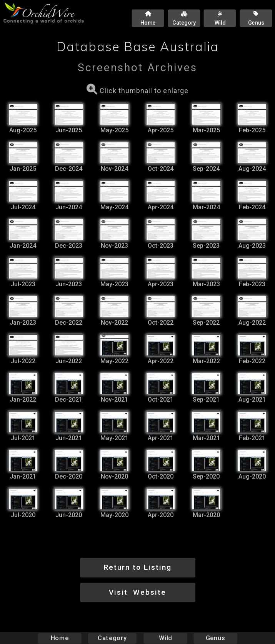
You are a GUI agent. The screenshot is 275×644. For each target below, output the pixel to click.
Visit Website (137, 592)
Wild (165, 638)
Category (112, 638)
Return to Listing (138, 567)
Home (59, 638)
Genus (215, 638)
